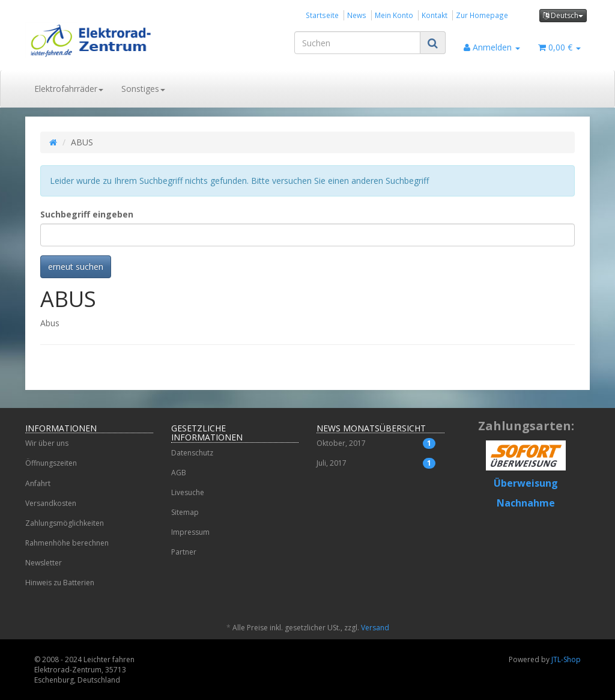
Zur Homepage (482, 15)
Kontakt (435, 15)
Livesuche (188, 492)
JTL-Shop (566, 659)
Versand (375, 628)
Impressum (190, 532)
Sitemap (185, 512)
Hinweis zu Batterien (60, 583)
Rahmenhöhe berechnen (67, 543)
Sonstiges (143, 89)
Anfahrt (38, 483)
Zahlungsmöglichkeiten (65, 523)
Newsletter (44, 563)
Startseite (322, 15)
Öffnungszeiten (51, 463)
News (357, 15)
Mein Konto (394, 15)
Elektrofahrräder (69, 89)
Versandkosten (51, 503)
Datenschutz (192, 453)
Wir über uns (47, 443)
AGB (179, 473)
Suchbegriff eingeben (87, 214)
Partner (184, 552)
